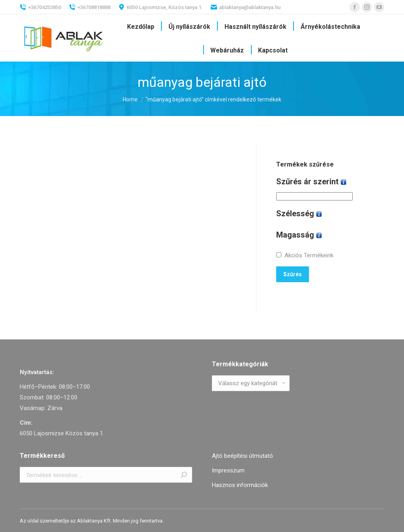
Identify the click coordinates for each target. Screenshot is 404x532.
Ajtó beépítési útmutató (242, 456)
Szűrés (293, 274)
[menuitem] (141, 27)
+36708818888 (90, 7)
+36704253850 (40, 7)
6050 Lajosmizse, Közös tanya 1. (161, 7)
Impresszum (228, 470)
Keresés (184, 475)
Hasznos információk (240, 485)
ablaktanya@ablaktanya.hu (246, 7)
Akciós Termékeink (309, 255)
